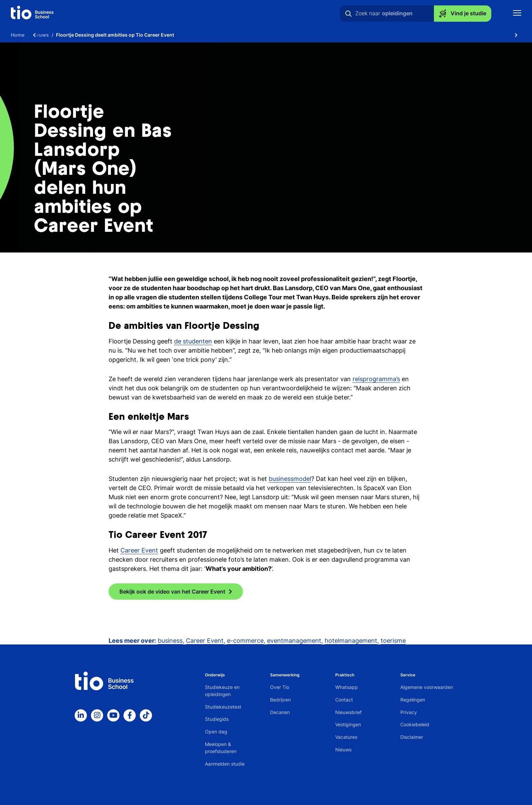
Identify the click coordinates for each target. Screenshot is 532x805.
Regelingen (413, 700)
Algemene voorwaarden (427, 687)
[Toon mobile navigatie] (517, 14)
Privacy (409, 712)
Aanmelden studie (225, 764)
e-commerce (245, 641)
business (170, 641)
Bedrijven (280, 700)
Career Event (139, 550)
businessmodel (290, 479)
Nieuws (343, 750)
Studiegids (217, 719)
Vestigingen (348, 724)
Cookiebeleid (415, 724)
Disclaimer (412, 737)
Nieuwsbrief (348, 712)
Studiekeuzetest (223, 707)
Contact (344, 700)
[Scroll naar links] (34, 35)
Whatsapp (347, 687)
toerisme (393, 641)
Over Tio (280, 687)
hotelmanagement (351, 641)
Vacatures (346, 737)
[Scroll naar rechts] (516, 35)
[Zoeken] (348, 14)
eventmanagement (294, 641)
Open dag (216, 732)
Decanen (280, 712)
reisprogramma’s (376, 379)
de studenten (193, 341)
